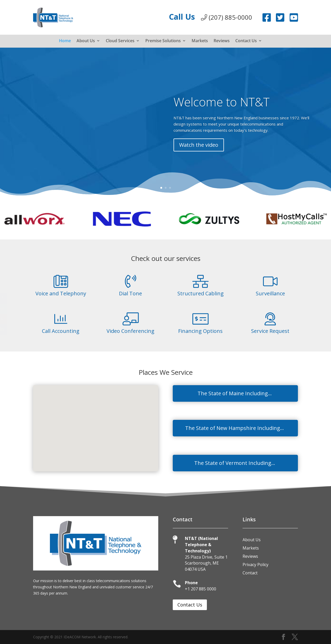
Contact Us (246, 41)
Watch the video (198, 150)
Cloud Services (120, 41)
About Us (86, 41)
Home (65, 41)
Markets (200, 41)
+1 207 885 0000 (201, 589)
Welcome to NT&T (221, 109)
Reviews (222, 41)
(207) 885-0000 (227, 17)
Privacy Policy (255, 565)
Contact (250, 573)
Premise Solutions (163, 41)
